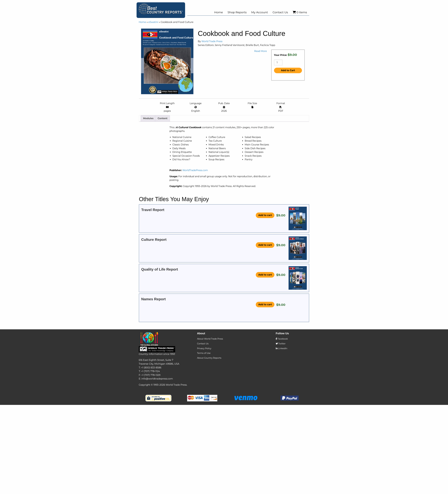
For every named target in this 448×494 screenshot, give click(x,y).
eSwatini (153, 22)
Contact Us (280, 12)
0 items (300, 12)
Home (219, 12)
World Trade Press (303, 41)
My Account (260, 12)
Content (162, 152)
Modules (148, 152)
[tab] (148, 152)
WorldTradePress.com (241, 200)
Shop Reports (237, 12)
